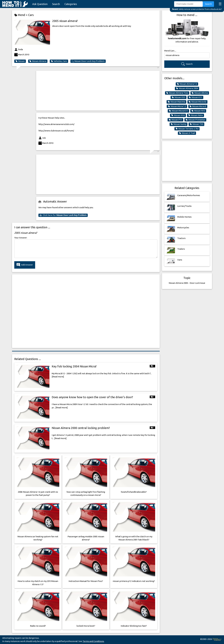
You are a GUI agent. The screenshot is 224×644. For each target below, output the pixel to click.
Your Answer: (21, 238)
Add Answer (25, 265)
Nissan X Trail (187, 133)
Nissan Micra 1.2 (177, 106)
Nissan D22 (178, 97)
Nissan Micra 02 (197, 102)
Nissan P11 (175, 120)
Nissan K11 (195, 97)
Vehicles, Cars (59, 61)
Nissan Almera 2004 (187, 88)
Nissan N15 (198, 111)
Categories (71, 4)
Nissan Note (195, 115)
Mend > (21, 15)
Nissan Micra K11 (178, 111)
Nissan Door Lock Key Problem (88, 61)
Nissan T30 (196, 124)
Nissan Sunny (178, 124)
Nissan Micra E (198, 106)
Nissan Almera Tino (177, 93)
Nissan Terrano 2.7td (187, 129)
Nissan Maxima (176, 102)
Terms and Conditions (93, 641)
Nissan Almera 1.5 (187, 84)
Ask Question (40, 4)
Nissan (20, 61)
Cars (31, 15)
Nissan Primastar (195, 120)
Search (56, 4)
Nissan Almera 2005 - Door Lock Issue (187, 283)
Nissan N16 (178, 115)
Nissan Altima (200, 93)
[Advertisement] (98, 91)
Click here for (63, 215)
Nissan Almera (38, 61)
